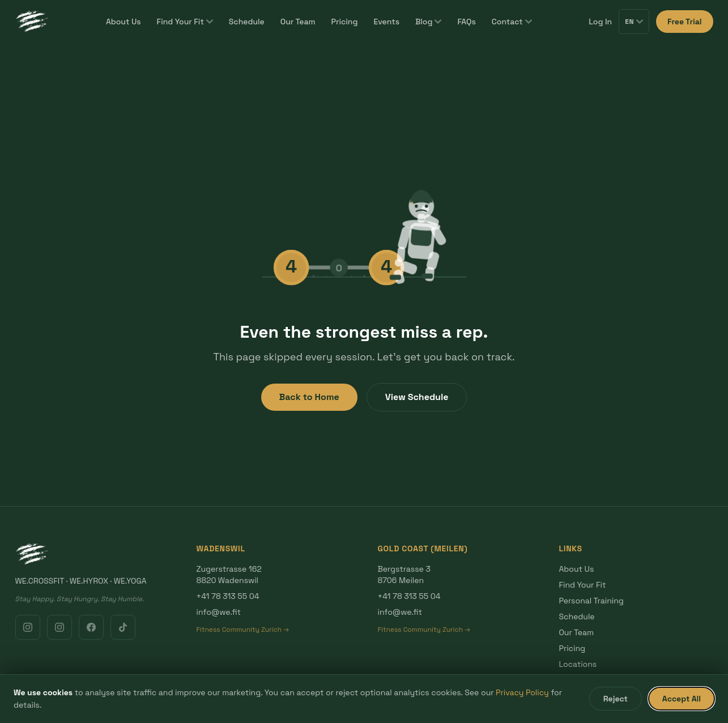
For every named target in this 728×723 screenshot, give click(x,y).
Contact (512, 22)
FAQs (466, 22)
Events (386, 22)
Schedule (247, 22)
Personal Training (591, 601)
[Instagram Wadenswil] (28, 627)
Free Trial (684, 22)
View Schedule (417, 397)
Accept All (682, 699)
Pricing (345, 22)
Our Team (298, 22)
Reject (616, 699)
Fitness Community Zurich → (243, 630)
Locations (578, 664)
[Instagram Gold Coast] (59, 627)
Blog (428, 22)
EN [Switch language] (634, 22)
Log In (600, 22)
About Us (124, 22)
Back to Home (309, 397)
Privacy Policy (522, 692)
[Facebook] (91, 627)
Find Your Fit (185, 22)
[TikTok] (123, 627)
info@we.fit (219, 612)
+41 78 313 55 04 (228, 596)
